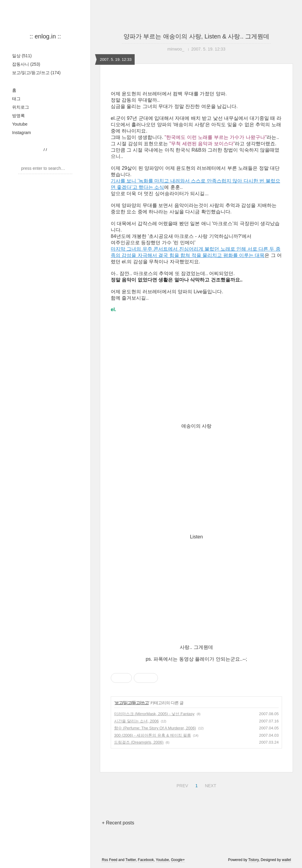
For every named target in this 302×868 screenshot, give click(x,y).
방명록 (18, 116)
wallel (287, 860)
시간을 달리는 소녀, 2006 (136, 721)
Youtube (20, 124)
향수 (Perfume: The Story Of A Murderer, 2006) (155, 728)
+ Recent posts (118, 823)
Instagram (21, 133)
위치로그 (21, 107)
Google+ (178, 860)
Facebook (146, 860)
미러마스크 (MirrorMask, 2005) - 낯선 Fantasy (154, 714)
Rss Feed (109, 860)
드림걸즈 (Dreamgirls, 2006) (139, 742)
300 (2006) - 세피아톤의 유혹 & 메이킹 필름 (153, 735)
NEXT (210, 785)
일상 (22, 56)
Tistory (253, 860)
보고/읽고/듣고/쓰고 (36, 73)
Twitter (131, 860)
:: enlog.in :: (45, 36)
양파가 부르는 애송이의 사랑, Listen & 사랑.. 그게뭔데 (196, 36)
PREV (181, 785)
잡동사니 (26, 64)
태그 (16, 99)
